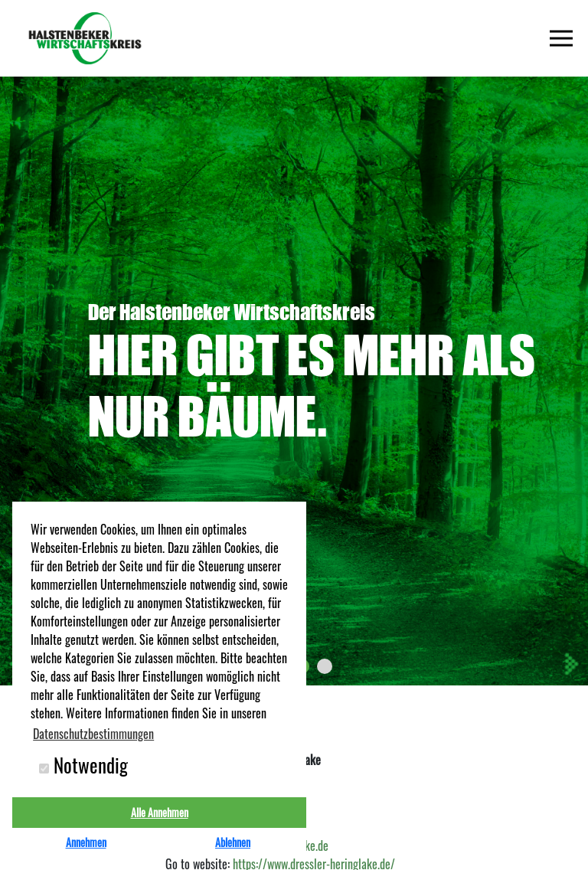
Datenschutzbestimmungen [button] (93, 734)
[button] (325, 666)
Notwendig (83, 765)
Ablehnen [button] (233, 842)
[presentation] (570, 664)
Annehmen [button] (86, 842)
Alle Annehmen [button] (160, 812)
